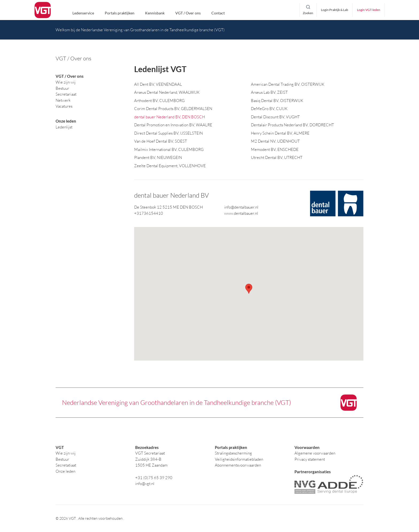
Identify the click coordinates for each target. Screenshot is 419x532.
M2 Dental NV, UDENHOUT (275, 141)
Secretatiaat (66, 465)
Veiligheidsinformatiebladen (239, 459)
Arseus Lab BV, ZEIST (269, 93)
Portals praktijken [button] (120, 13)
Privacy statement (310, 459)
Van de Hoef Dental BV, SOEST (161, 141)
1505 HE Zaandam (151, 465)
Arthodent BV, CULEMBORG (159, 101)
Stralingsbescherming (233, 453)
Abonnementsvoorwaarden (238, 465)
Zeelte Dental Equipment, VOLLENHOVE (170, 166)
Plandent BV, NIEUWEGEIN (158, 158)
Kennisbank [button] (155, 13)
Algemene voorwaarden (315, 453)
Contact (218, 13)
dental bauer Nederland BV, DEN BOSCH (170, 117)
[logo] (43, 10)
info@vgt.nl (145, 484)
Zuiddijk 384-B (148, 459)
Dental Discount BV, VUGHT (275, 117)
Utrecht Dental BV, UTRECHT (277, 158)
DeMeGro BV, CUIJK (269, 109)
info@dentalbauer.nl (241, 207)
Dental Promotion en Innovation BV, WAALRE (173, 125)
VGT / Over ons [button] (188, 13)
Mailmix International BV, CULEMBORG (169, 149)
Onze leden (65, 471)
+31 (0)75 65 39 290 (154, 478)
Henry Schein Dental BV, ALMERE (280, 133)
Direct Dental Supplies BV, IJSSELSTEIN (168, 133)
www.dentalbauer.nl (241, 213)
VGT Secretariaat (150, 453)
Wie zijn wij (66, 453)
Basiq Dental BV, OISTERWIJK (277, 101)
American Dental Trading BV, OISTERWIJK (288, 84)
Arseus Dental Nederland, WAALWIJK (167, 93)
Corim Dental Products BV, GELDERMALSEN (173, 109)
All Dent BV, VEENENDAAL (158, 84)
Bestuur (62, 459)
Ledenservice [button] (83, 13)
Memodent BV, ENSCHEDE (275, 149)
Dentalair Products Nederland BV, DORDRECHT (292, 125)
